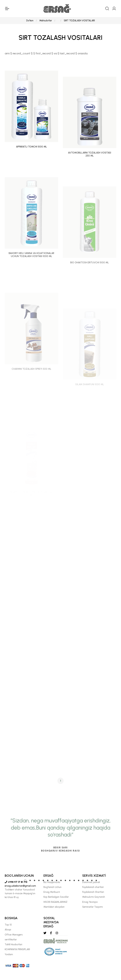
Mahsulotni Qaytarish (94, 897)
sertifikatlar (11, 940)
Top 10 (8, 925)
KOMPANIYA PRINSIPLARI (17, 949)
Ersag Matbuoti (52, 892)
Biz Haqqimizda (52, 882)
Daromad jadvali (91, 882)
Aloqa (8, 930)
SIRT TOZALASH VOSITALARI (79, 21)
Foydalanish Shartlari (93, 892)
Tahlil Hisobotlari (13, 944)
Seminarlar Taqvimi (92, 907)
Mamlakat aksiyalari (54, 907)
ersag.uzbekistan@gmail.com (20, 886)
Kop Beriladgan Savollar (56, 897)
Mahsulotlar (46, 21)
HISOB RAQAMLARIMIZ (55, 902)
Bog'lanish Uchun (52, 887)
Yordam (9, 954)
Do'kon (30, 21)
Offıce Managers (14, 935)
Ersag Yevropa (90, 902)
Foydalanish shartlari (93, 887)
